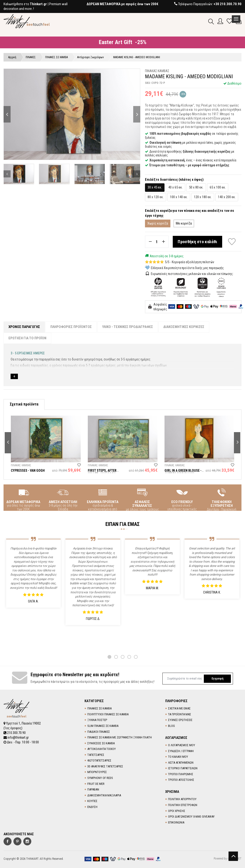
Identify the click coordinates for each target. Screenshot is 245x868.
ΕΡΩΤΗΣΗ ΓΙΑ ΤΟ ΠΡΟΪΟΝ (27, 338)
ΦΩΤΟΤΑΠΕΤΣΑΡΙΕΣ (99, 760)
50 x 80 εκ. (196, 187)
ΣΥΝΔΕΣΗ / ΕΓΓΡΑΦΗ (181, 751)
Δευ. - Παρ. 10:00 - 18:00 (21, 742)
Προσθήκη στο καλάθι (197, 242)
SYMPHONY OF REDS (100, 778)
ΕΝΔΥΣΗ (92, 807)
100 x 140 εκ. (179, 197)
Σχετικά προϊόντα (24, 404)
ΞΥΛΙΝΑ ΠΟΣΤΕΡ (97, 720)
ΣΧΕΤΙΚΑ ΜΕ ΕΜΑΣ (179, 708)
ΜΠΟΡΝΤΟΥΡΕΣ (97, 772)
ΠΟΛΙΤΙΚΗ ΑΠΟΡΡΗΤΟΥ (182, 799)
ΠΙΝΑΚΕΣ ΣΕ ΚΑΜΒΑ (99, 708)
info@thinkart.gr (16, 737)
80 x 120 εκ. (156, 197)
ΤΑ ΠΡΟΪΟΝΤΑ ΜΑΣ (180, 714)
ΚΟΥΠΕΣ (92, 801)
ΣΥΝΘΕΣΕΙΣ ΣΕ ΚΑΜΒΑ (101, 743)
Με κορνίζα (184, 223)
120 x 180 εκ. (203, 197)
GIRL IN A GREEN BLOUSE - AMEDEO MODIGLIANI (183, 472)
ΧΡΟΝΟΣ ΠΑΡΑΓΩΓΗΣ (24, 327)
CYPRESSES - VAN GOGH (28, 471)
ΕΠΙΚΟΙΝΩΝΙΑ (176, 822)
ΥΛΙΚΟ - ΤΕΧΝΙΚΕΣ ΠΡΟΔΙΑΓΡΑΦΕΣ (128, 327)
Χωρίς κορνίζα (158, 223)
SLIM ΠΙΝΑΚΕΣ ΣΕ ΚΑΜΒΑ (103, 726)
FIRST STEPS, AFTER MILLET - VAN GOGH (102, 472)
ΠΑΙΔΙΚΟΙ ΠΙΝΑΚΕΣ (99, 732)
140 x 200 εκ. (227, 197)
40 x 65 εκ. (175, 187)
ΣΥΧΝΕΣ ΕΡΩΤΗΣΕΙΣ (180, 720)
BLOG (171, 726)
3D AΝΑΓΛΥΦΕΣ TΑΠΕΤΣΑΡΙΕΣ (105, 766)
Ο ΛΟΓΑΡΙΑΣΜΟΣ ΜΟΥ (182, 745)
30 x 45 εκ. (155, 187)
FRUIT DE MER (96, 784)
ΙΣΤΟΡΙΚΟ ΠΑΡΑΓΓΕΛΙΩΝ (183, 768)
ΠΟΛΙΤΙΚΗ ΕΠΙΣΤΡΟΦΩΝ (183, 805)
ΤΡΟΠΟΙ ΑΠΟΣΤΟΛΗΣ (181, 780)
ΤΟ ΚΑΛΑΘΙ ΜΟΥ (178, 757)
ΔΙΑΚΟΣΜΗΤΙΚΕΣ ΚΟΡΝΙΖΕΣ (184, 327)
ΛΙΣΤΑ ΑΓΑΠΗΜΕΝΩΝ (181, 763)
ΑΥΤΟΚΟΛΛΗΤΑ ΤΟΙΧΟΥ (102, 749)
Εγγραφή (217, 679)
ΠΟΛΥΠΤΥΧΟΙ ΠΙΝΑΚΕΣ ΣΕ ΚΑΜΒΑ (108, 714)
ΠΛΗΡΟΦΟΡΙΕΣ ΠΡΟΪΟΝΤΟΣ (71, 327)
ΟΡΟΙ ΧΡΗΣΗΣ (177, 811)
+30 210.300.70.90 (227, 4)
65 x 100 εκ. (218, 187)
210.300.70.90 (15, 733)
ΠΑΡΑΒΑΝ (93, 789)
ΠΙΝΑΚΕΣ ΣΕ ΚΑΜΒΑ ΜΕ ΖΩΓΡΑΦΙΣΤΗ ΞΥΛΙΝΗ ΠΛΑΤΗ (120, 737)
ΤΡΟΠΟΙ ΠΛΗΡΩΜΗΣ (181, 774)
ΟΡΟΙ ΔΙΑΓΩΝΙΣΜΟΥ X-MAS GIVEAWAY (191, 817)
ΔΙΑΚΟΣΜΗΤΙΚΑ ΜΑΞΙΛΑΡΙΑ (104, 795)
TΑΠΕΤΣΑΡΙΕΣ (96, 755)
